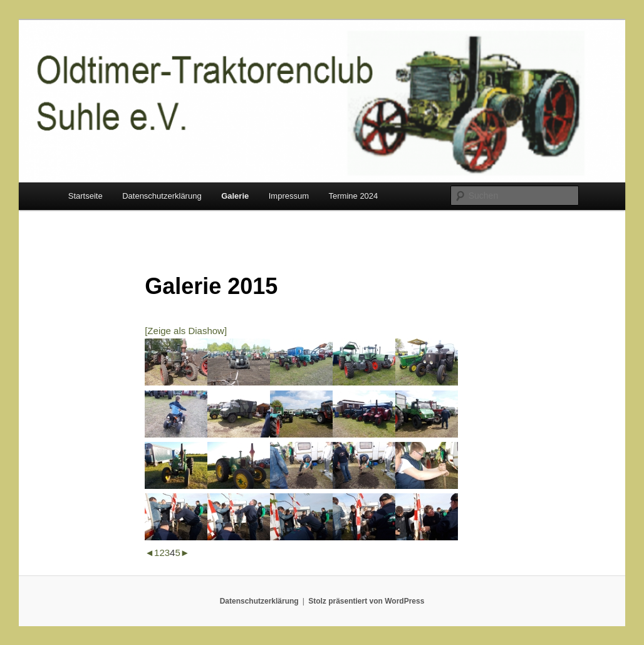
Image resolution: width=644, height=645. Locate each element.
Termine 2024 (354, 196)
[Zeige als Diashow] (186, 331)
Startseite (86, 196)
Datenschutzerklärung (162, 196)
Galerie (235, 196)
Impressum (289, 196)
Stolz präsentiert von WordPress (366, 601)
